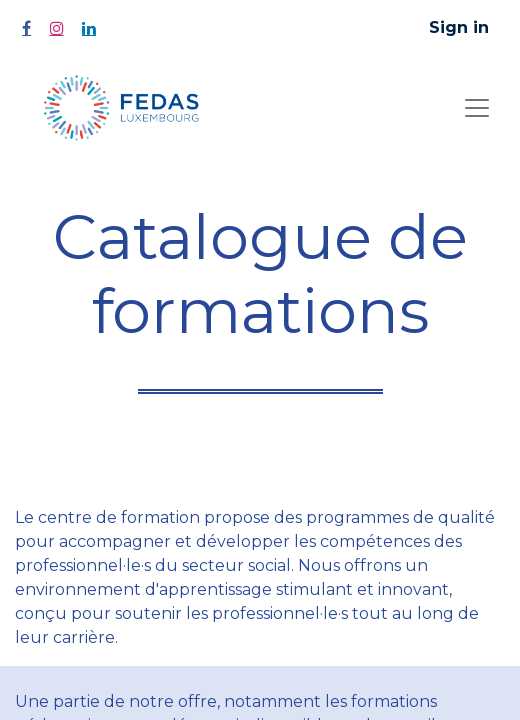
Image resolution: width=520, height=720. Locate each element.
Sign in (459, 27)
